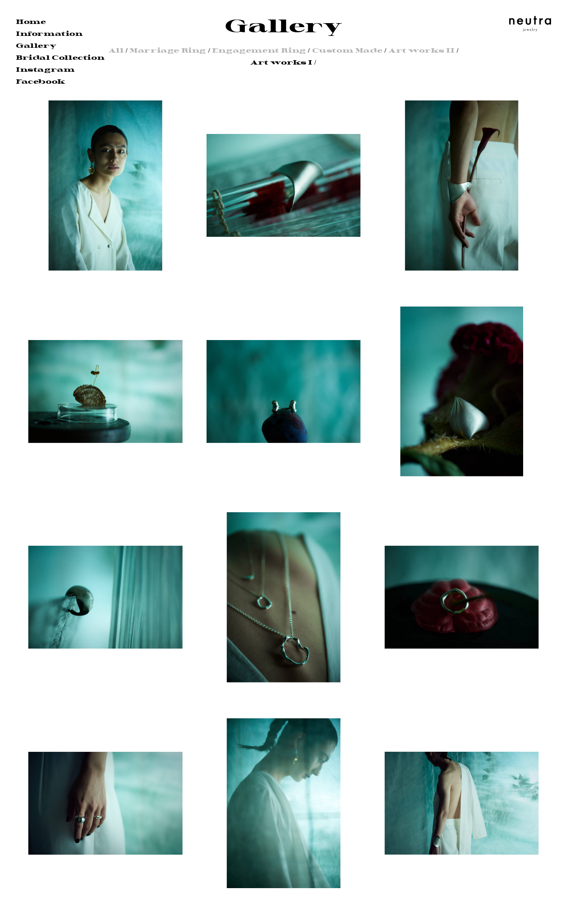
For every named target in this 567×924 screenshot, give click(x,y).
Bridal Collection (60, 58)
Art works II (421, 50)
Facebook (41, 82)
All (116, 50)
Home (31, 22)
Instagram (45, 70)
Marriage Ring (168, 50)
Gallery (36, 46)
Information (49, 34)
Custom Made (347, 50)
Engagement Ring (259, 50)
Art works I (282, 62)
